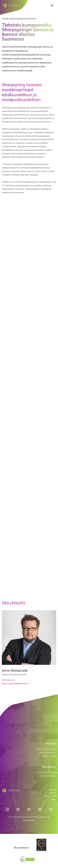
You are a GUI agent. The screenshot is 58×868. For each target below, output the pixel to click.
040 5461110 (8, 680)
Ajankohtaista (50, 796)
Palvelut (53, 790)
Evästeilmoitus (29, 820)
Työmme (52, 793)
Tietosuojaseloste (42, 817)
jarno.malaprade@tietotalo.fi (15, 683)
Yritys (54, 799)
